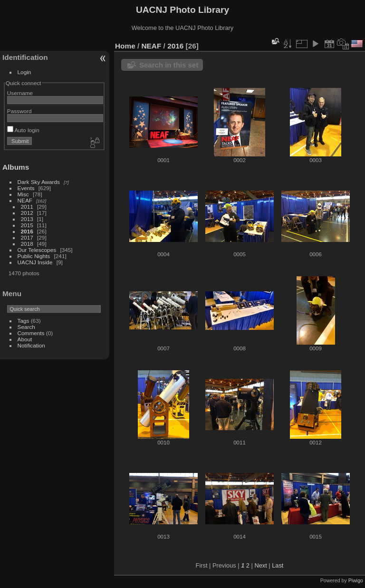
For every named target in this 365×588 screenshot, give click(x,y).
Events (26, 188)
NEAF (25, 200)
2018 (27, 244)
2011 (27, 207)
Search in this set (169, 65)
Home (125, 46)
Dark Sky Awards (39, 182)
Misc (23, 194)
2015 (27, 225)
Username (20, 93)
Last (278, 565)
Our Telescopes (37, 250)
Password (19, 111)
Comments (31, 333)
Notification (31, 345)
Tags (24, 321)
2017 (27, 237)
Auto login (23, 130)
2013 (27, 219)
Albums (16, 167)
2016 (27, 231)
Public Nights (34, 256)
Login (24, 72)
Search (26, 327)
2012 (27, 213)
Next (260, 565)
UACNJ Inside (35, 262)
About (25, 339)
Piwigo (356, 580)
